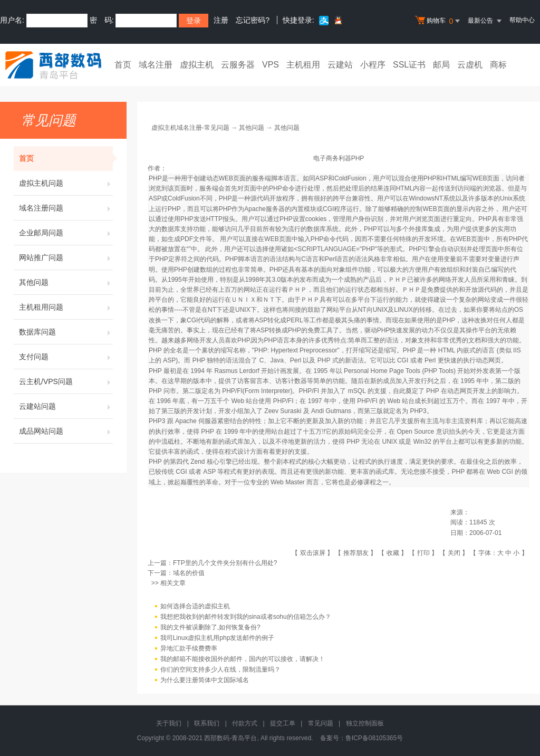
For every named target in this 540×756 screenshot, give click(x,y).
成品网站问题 (66, 431)
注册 (221, 20)
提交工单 (283, 723)
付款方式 (245, 723)
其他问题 (66, 282)
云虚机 (470, 65)
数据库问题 (66, 332)
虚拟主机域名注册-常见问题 (190, 128)
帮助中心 (522, 20)
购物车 (439, 21)
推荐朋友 (356, 553)
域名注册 (156, 65)
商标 (498, 65)
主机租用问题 (66, 307)
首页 (123, 65)
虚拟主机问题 (66, 183)
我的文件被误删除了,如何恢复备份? (210, 627)
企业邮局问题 (66, 233)
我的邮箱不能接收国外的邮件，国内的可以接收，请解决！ (243, 659)
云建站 (340, 65)
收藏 (393, 553)
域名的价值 (189, 573)
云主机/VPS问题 (66, 381)
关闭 (454, 553)
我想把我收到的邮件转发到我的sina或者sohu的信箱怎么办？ (246, 617)
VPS (271, 65)
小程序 (373, 65)
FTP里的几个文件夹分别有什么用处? (225, 563)
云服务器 (238, 65)
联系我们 (207, 723)
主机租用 (303, 65)
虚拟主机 (197, 65)
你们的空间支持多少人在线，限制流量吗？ (220, 669)
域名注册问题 (66, 208)
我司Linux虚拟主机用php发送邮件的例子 (218, 638)
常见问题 (321, 723)
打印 (423, 553)
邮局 (441, 65)
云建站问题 (66, 406)
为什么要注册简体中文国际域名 (205, 680)
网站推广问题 (66, 257)
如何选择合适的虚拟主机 (195, 606)
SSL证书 (409, 65)
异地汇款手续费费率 (189, 648)
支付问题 (66, 357)
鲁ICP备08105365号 (374, 738)
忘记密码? (253, 20)
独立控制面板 (365, 723)
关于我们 (169, 723)
